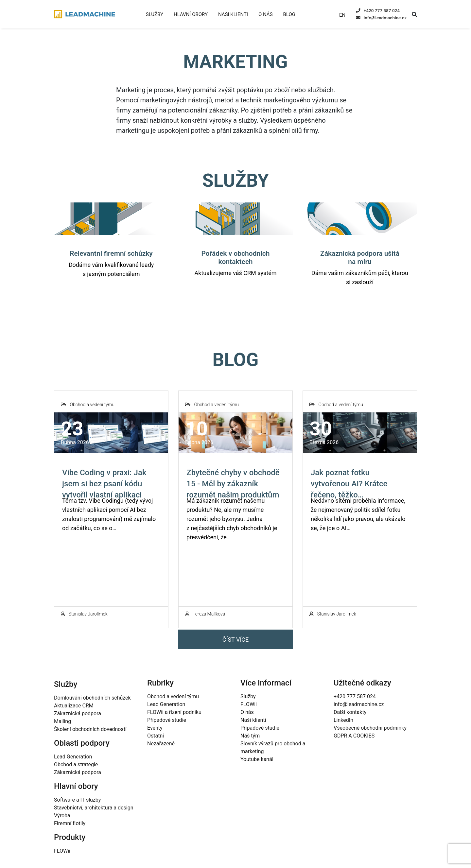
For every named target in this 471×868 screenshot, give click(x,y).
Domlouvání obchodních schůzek (92, 698)
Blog (289, 14)
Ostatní (156, 736)
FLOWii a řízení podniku (174, 712)
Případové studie (167, 720)
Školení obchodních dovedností (90, 729)
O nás (266, 14)
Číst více (235, 640)
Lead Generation (73, 757)
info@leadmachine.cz (381, 18)
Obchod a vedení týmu (173, 696)
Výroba (62, 816)
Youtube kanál (257, 759)
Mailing (62, 721)
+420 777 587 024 (378, 10)
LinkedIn (343, 720)
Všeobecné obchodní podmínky (370, 728)
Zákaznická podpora (78, 713)
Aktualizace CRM (74, 706)
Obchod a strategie (76, 764)
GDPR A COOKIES (354, 736)
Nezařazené (161, 744)
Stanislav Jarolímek (84, 614)
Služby (155, 14)
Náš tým (250, 736)
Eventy (155, 728)
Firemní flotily (70, 823)
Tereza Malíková (205, 614)
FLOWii (62, 851)
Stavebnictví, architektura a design (94, 808)
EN (342, 15)
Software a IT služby (77, 800)
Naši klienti (233, 14)
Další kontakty (350, 712)
